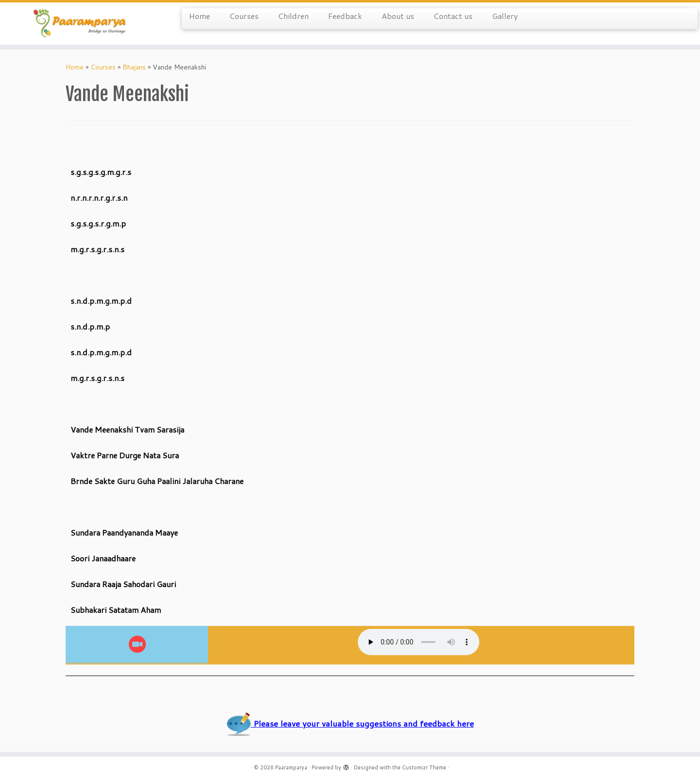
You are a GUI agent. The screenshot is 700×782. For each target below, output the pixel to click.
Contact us (453, 16)
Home (200, 16)
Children (293, 16)
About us (398, 16)
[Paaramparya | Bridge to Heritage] (81, 24)
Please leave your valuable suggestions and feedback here (350, 723)
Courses (244, 16)
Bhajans (134, 67)
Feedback (345, 16)
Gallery (505, 16)
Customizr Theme (424, 767)
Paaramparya (291, 767)
